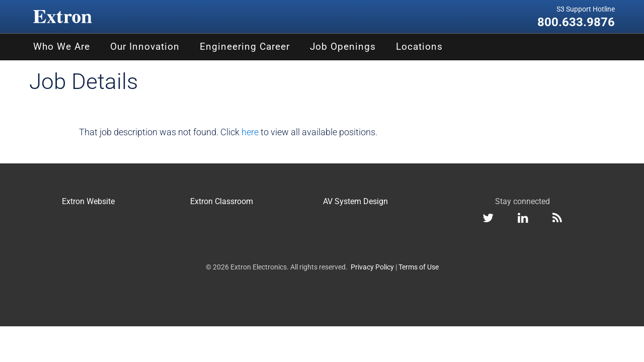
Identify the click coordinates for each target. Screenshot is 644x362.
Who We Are (62, 47)
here (250, 132)
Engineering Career (245, 47)
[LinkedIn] (523, 219)
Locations (419, 47)
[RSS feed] (557, 219)
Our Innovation (145, 47)
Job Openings (343, 47)
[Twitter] (488, 219)
